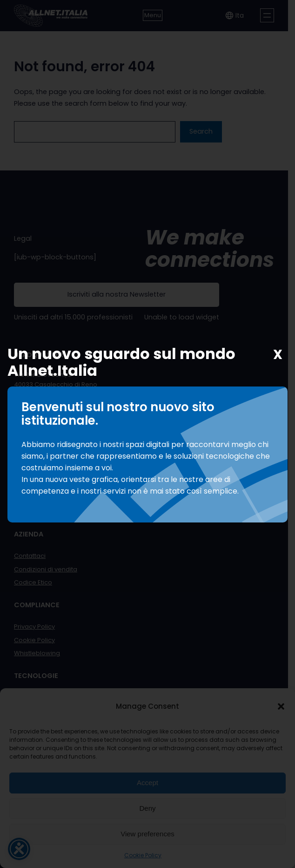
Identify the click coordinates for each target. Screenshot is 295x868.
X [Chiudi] (278, 355)
